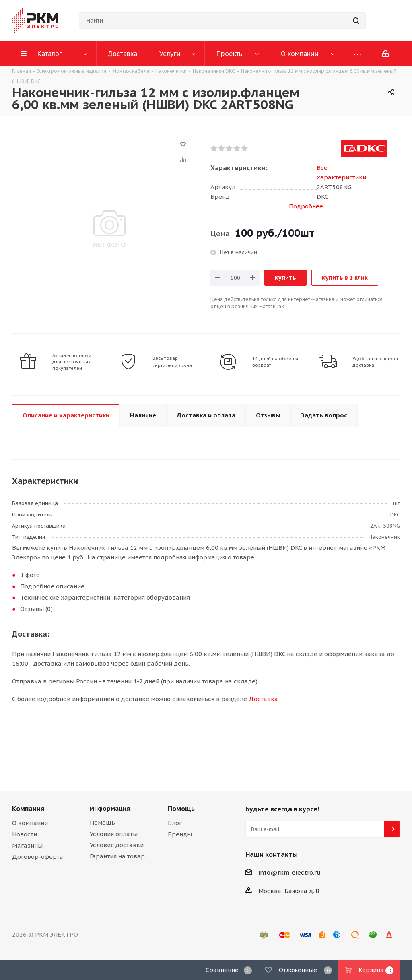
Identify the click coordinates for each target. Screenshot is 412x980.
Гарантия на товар (117, 856)
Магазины (27, 845)
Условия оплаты (114, 834)
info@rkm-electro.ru (289, 872)
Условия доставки (117, 845)
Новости (25, 834)
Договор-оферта (38, 857)
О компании (30, 823)
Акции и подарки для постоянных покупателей (72, 362)
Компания (28, 809)
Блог (175, 823)
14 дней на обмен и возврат (275, 362)
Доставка (263, 699)
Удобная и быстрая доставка (375, 362)
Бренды (180, 834)
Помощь (102, 822)
